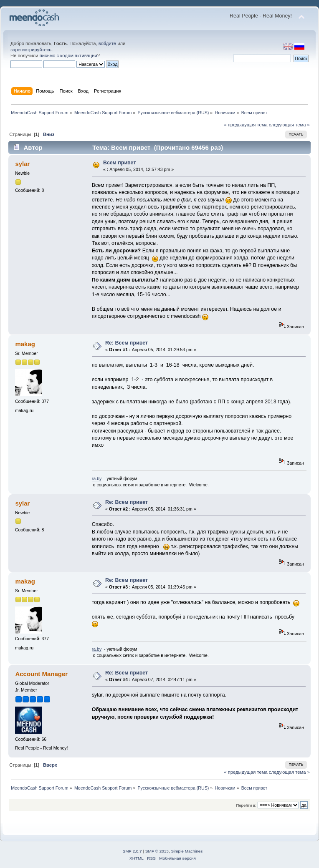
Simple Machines (187, 851)
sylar (22, 164)
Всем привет (120, 163)
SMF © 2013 (157, 851)
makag (25, 344)
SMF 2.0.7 (132, 851)
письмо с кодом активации (68, 55)
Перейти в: (246, 805)
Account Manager (41, 674)
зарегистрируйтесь (31, 50)
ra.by (97, 478)
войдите (107, 43)
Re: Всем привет (127, 343)
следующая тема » (289, 125)
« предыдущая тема (246, 125)
